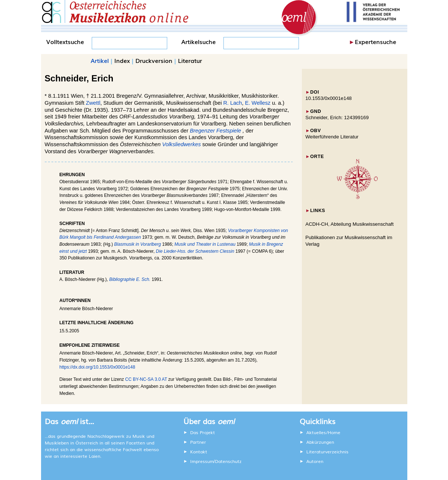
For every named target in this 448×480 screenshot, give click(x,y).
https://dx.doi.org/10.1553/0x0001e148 (97, 367)
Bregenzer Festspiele (215, 131)
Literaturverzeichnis (327, 452)
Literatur (190, 60)
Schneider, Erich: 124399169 (337, 118)
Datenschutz (228, 461)
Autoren (315, 461)
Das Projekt (203, 432)
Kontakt (199, 452)
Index (122, 60)
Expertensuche (375, 41)
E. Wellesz (258, 103)
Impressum (202, 461)
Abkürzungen (320, 442)
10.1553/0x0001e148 (329, 98)
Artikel (100, 60)
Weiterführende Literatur (332, 137)
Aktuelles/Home (323, 432)
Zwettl (93, 103)
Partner (198, 442)
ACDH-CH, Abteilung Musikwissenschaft (350, 224)
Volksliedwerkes (181, 144)
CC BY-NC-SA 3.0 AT (146, 379)
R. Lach (233, 103)
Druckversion (154, 60)
